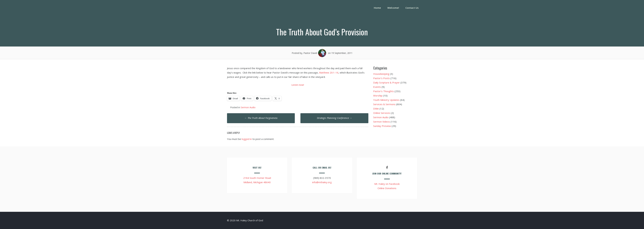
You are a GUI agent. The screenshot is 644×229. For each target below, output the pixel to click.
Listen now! (298, 85)
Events (377, 87)
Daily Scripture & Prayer (386, 82)
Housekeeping (381, 74)
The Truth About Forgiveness (261, 118)
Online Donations (387, 188)
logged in (247, 139)
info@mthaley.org (322, 182)
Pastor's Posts (381, 78)
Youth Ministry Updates (386, 100)
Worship (378, 96)
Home (377, 8)
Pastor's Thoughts (384, 91)
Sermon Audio (248, 107)
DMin (376, 109)
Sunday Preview (382, 126)
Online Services (382, 113)
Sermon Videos (382, 122)
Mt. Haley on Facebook (387, 184)
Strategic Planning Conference (334, 118)
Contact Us (412, 8)
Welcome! (393, 8)
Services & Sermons (384, 104)
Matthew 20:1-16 (329, 73)
